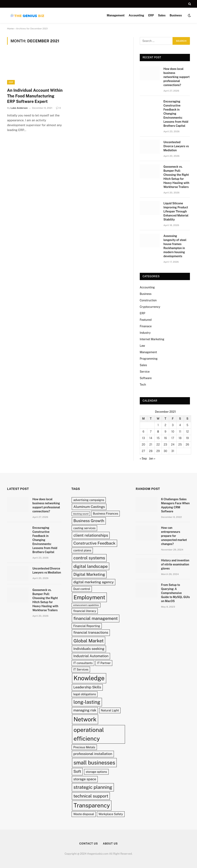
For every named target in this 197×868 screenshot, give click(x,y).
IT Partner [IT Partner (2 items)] (104, 663)
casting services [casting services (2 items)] (84, 528)
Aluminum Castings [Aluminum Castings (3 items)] (89, 507)
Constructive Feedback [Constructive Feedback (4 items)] (94, 543)
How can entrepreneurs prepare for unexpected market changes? (174, 536)
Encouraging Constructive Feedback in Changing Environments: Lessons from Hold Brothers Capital (176, 114)
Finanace (146, 326)
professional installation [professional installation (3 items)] (93, 754)
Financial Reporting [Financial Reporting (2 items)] (87, 626)
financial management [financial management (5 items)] (96, 618)
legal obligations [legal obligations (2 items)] (85, 694)
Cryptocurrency (150, 307)
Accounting (136, 15)
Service (145, 372)
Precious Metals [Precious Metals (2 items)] (84, 747)
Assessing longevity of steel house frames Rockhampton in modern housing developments (175, 246)
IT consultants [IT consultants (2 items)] (83, 663)
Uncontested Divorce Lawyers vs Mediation (176, 146)
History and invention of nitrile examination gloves (175, 564)
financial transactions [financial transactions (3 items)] (91, 632)
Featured (146, 320)
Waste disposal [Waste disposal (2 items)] (84, 814)
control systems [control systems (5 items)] (89, 558)
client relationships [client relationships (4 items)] (91, 535)
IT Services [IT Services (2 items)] (81, 669)
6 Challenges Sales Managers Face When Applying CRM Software (175, 505)
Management (116, 15)
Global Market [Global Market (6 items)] (88, 641)
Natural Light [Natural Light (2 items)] (110, 710)
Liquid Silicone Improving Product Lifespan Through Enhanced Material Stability (176, 211)
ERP (151, 15)
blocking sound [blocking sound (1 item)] (81, 514)
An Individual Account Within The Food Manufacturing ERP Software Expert (35, 96)
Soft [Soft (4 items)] (77, 771)
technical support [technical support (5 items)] (91, 796)
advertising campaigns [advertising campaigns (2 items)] (89, 500)
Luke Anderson (19, 108)
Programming (149, 359)
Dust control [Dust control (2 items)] (82, 589)
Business (176, 15)
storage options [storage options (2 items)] (96, 772)
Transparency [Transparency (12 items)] (92, 805)
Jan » (152, 459)
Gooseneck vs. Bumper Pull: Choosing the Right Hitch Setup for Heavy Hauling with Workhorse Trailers (176, 177)
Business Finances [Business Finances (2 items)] (105, 513)
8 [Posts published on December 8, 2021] (158, 432)
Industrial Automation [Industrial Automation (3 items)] (91, 656)
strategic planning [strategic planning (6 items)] (93, 787)
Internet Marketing (152, 339)
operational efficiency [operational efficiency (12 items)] (89, 734)
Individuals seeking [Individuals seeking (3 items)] (89, 649)
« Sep (143, 459)
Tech (143, 385)
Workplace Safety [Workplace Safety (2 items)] (111, 814)
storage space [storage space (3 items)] (85, 779)
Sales (162, 15)
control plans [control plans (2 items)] (82, 550)
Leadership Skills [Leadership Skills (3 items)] (87, 687)
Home (10, 29)
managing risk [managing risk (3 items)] (85, 710)
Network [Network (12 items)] (85, 719)
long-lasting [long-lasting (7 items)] (87, 702)
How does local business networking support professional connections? (177, 77)
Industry (145, 333)
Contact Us (89, 844)
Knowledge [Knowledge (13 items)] (89, 678)
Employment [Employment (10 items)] (89, 597)
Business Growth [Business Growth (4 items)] (89, 521)
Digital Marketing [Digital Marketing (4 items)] (89, 574)
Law (142, 346)
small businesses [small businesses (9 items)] (94, 763)
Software (146, 378)
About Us (110, 844)
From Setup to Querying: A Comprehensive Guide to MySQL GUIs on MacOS (175, 593)
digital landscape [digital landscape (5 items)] (91, 566)
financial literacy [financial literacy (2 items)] (85, 611)
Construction (148, 300)
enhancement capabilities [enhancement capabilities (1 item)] (86, 605)
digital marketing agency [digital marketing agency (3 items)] (94, 582)
